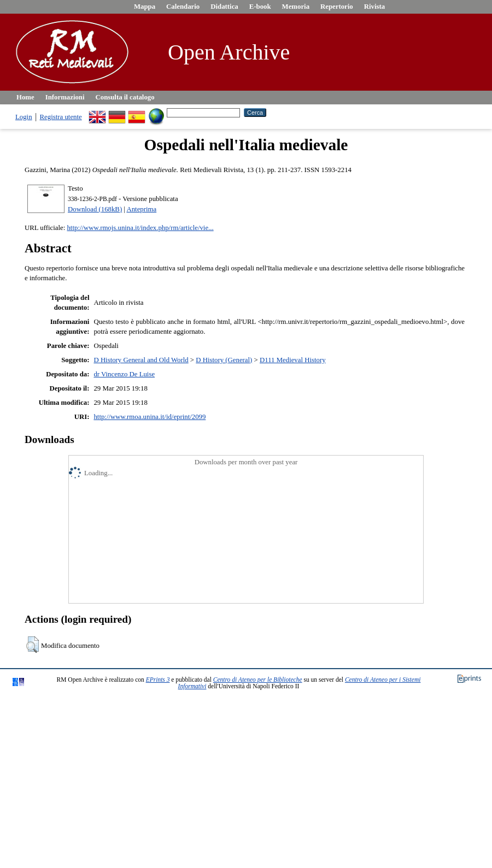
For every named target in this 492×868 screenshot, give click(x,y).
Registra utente (61, 117)
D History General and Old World (141, 360)
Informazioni (65, 97)
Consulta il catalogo (125, 97)
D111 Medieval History (293, 360)
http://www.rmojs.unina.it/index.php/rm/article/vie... (140, 228)
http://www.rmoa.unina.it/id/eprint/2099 (150, 417)
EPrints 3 (158, 680)
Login (24, 117)
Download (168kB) (95, 209)
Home (25, 97)
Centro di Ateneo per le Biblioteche (258, 680)
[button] (33, 645)
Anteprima (141, 209)
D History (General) (224, 360)
